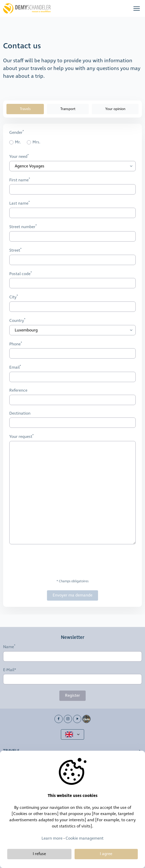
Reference (18, 391)
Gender (16, 133)
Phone (15, 344)
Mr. (18, 142)
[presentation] (49, 562)
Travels (25, 109)
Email (14, 368)
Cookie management (84, 838)
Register (72, 696)
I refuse (39, 854)
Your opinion (115, 109)
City (13, 297)
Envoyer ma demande (72, 595)
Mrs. (36, 142)
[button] (137, 8)
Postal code (20, 274)
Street (15, 250)
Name (9, 647)
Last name (19, 204)
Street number (22, 227)
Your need (18, 157)
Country (17, 321)
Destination (20, 414)
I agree (106, 854)
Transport (68, 109)
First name (19, 180)
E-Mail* (10, 670)
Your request (21, 437)
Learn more (52, 838)
